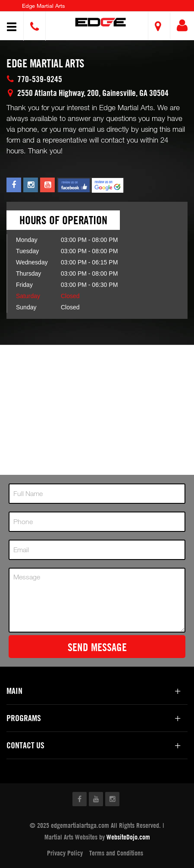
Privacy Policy (65, 853)
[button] (100, 22)
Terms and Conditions (116, 853)
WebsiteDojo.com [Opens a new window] (128, 837)
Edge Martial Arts (44, 6)
